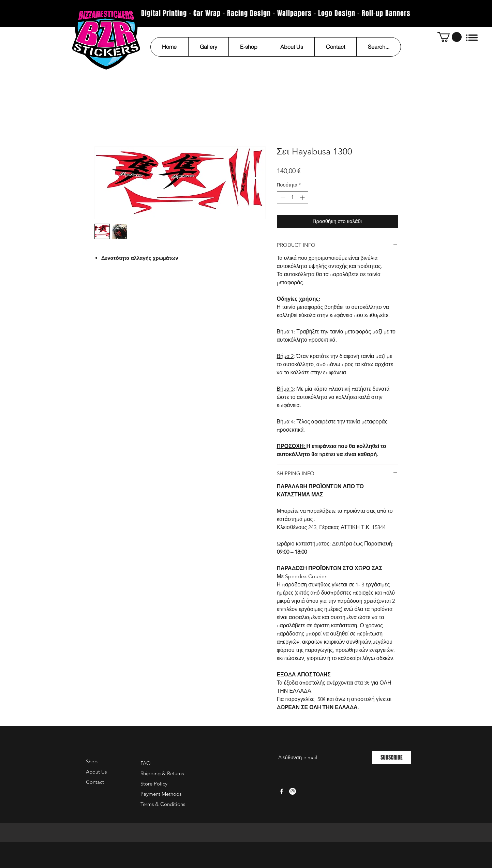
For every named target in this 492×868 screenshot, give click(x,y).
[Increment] (303, 198)
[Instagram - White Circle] (293, 791)
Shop (92, 761)
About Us (96, 772)
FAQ (146, 763)
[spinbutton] (293, 198)
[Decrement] (282, 198)
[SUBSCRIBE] (392, 758)
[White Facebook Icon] (282, 791)
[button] (450, 37)
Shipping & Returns (162, 773)
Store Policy (154, 784)
